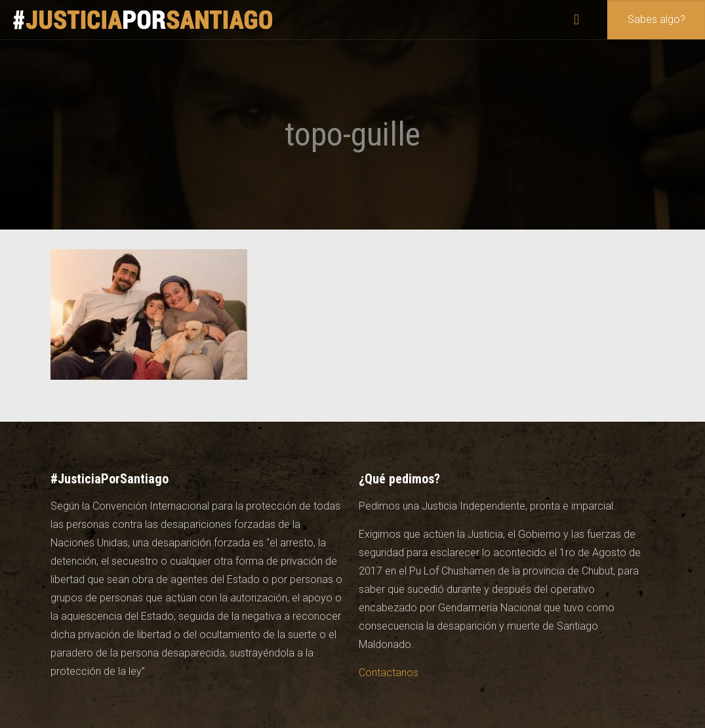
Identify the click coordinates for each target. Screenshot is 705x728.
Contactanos (389, 673)
